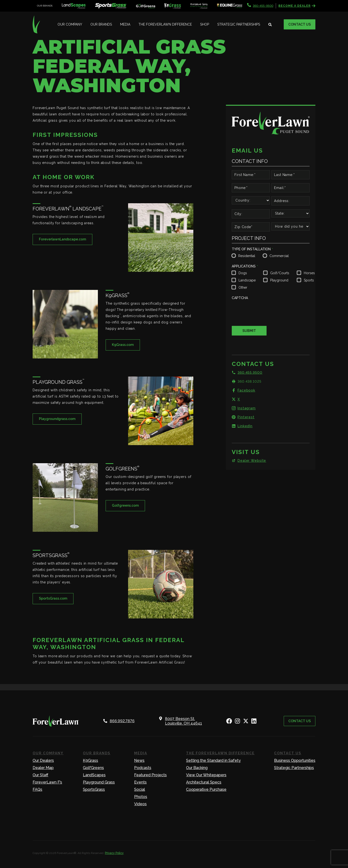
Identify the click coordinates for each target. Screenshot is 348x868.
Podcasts (143, 768)
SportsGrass (94, 789)
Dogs (243, 273)
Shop (205, 24)
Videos (140, 804)
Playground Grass (99, 782)
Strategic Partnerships (239, 24)
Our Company (70, 24)
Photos (141, 797)
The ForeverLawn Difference (165, 24)
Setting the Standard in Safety (213, 760)
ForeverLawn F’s (47, 782)
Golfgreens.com (125, 505)
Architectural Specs (204, 782)
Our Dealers (43, 760)
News (139, 760)
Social (140, 789)
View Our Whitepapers (206, 775)
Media (125, 24)
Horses (309, 273)
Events (140, 782)
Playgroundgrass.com (57, 419)
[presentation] (268, 311)
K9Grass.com (123, 345)
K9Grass (91, 760)
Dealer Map (43, 768)
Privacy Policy (114, 853)
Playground (279, 280)
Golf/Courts (279, 273)
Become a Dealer (297, 6)
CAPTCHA (240, 298)
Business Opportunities (295, 760)
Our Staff (40, 775)
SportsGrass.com (53, 598)
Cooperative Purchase (206, 789)
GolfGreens (93, 768)
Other (243, 287)
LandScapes (94, 775)
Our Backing (197, 768)
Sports (309, 280)
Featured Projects (150, 775)
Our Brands (101, 24)
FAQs (37, 789)
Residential (246, 256)
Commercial (279, 256)
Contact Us (300, 24)
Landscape (247, 280)
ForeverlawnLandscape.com (62, 239)
